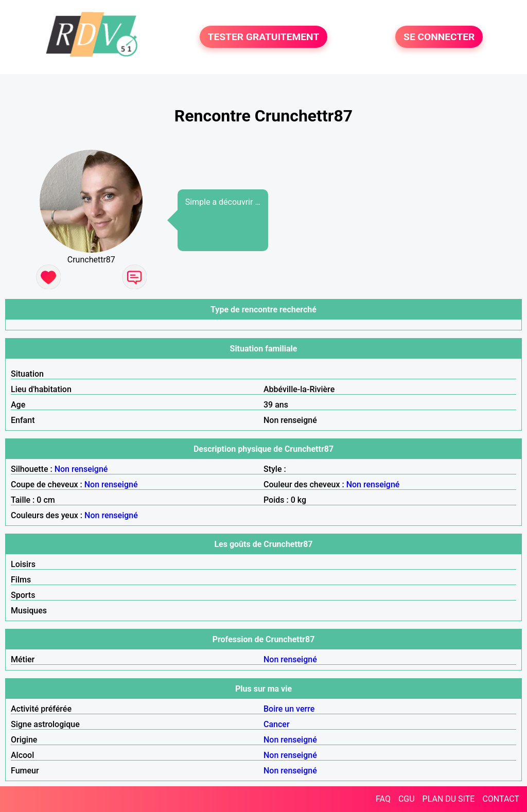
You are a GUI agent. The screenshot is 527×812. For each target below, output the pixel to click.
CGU (407, 799)
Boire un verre (289, 709)
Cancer (277, 724)
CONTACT (501, 799)
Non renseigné (81, 469)
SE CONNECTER (439, 37)
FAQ (383, 799)
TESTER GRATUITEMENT (264, 37)
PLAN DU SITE (449, 799)
